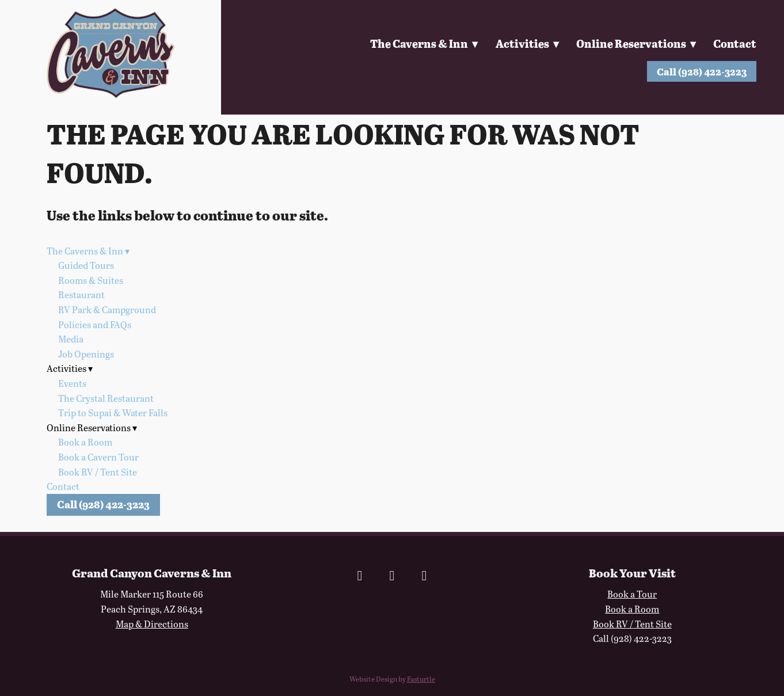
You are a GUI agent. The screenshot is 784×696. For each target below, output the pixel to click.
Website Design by (392, 679)
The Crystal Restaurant (106, 398)
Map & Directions (152, 624)
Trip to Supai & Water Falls (113, 412)
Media (71, 339)
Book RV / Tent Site (98, 472)
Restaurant (81, 294)
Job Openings (86, 354)
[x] (424, 575)
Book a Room (85, 442)
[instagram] (392, 575)
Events (72, 383)
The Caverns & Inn (422, 43)
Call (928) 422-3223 (702, 71)
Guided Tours (86, 265)
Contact (735, 43)
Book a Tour (632, 594)
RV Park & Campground (107, 309)
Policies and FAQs (95, 324)
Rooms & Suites (91, 280)
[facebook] (360, 575)
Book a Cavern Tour (98, 457)
